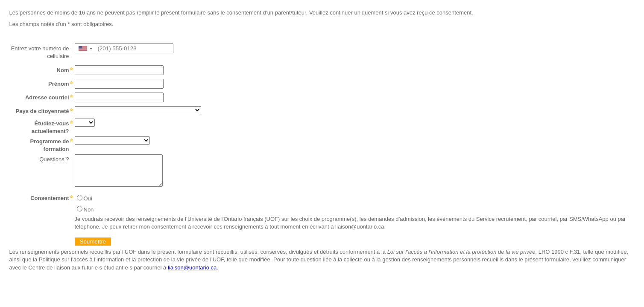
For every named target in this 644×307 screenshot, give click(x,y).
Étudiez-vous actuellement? (50, 127)
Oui (88, 198)
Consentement (50, 198)
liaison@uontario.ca (192, 268)
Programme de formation (49, 145)
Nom (63, 70)
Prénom (59, 84)
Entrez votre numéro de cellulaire (40, 52)
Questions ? (54, 159)
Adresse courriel (47, 97)
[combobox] (85, 48)
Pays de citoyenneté (42, 111)
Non (89, 210)
